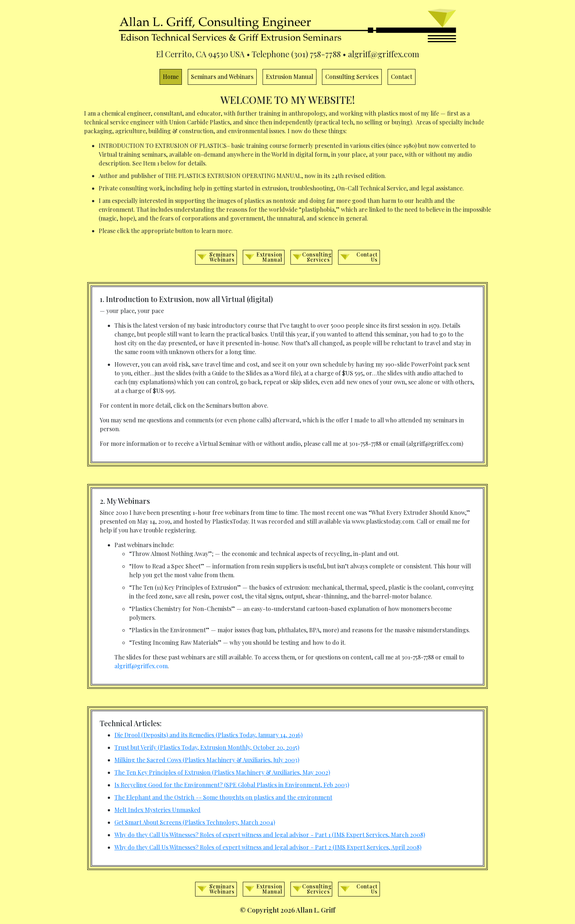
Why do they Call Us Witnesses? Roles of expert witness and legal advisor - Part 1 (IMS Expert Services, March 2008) (270, 835)
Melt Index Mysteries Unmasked (158, 810)
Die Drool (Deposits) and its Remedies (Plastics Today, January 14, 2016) (208, 735)
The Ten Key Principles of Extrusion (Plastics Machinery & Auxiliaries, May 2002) (222, 772)
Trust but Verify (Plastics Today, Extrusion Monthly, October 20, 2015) (207, 747)
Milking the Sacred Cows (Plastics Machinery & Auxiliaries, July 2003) (207, 760)
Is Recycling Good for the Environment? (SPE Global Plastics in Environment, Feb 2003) (232, 785)
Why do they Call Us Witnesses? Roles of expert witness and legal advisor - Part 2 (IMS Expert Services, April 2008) (268, 847)
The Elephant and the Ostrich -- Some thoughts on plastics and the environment (223, 797)
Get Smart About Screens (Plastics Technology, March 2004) (195, 822)
